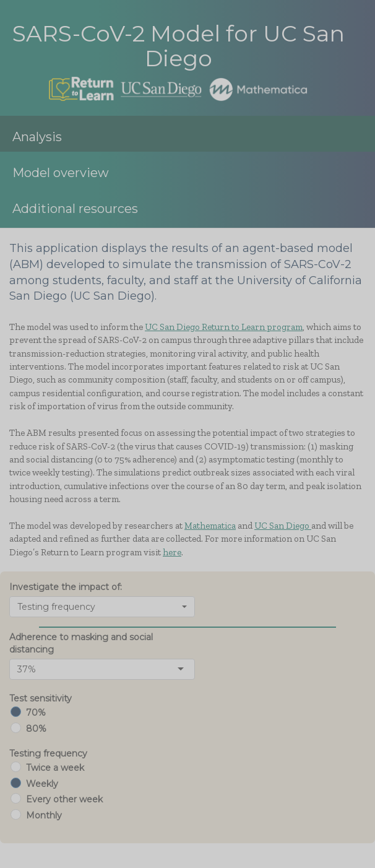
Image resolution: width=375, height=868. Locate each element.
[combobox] (102, 607)
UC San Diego (283, 526)
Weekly (42, 784)
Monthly (44, 815)
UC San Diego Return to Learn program (224, 327)
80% (36, 729)
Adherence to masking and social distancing (81, 643)
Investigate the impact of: (66, 587)
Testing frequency (48, 753)
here (172, 552)
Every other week (64, 799)
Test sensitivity (41, 698)
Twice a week (55, 768)
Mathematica (210, 526)
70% (36, 713)
